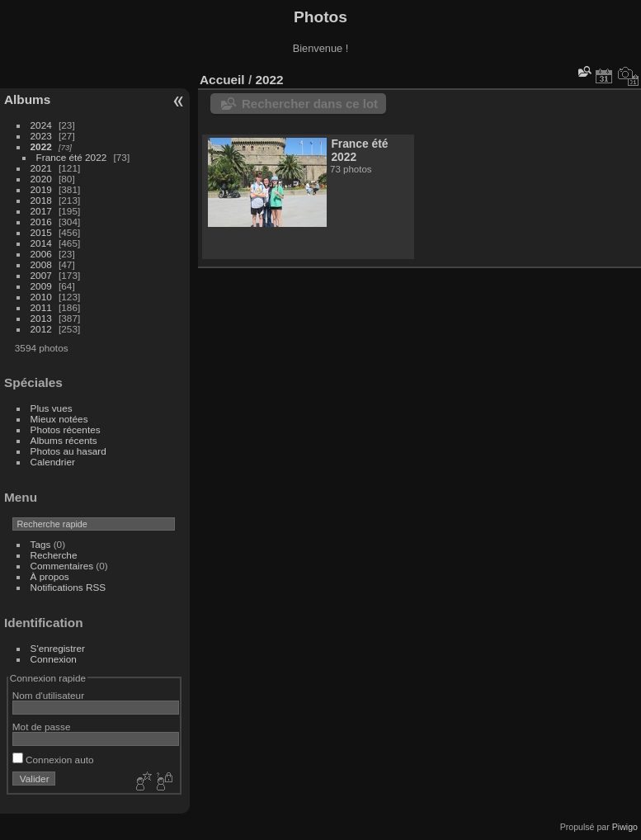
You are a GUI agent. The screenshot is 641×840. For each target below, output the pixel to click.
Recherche (54, 555)
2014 (41, 243)
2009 (41, 286)
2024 (41, 125)
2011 (41, 307)
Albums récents (64, 440)
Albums (27, 99)
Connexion (54, 659)
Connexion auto (53, 760)
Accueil (222, 80)
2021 (41, 168)
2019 (41, 189)
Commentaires (62, 566)
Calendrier (53, 462)
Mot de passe (42, 727)
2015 (41, 232)
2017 (41, 211)
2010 (41, 297)
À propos (50, 576)
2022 (41, 146)
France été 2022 (72, 157)
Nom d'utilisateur (48, 695)
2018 (41, 200)
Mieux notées (59, 419)
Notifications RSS (68, 587)
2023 (41, 136)
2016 (41, 222)
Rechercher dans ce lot (310, 104)
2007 (41, 275)
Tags (41, 544)
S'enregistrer (58, 648)
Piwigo (625, 827)
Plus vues (52, 408)
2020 (41, 179)
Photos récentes (66, 429)
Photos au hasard (68, 451)
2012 (41, 329)
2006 (41, 254)
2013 (41, 318)
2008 (41, 264)
